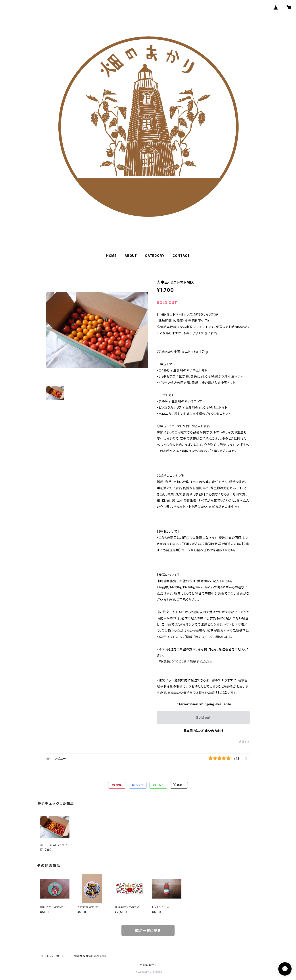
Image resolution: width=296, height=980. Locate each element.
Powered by (148, 972)
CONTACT (181, 256)
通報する (244, 742)
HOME (111, 256)
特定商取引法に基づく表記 (91, 956)
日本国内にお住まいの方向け (203, 731)
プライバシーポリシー (54, 956)
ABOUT (131, 256)
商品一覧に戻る (148, 931)
